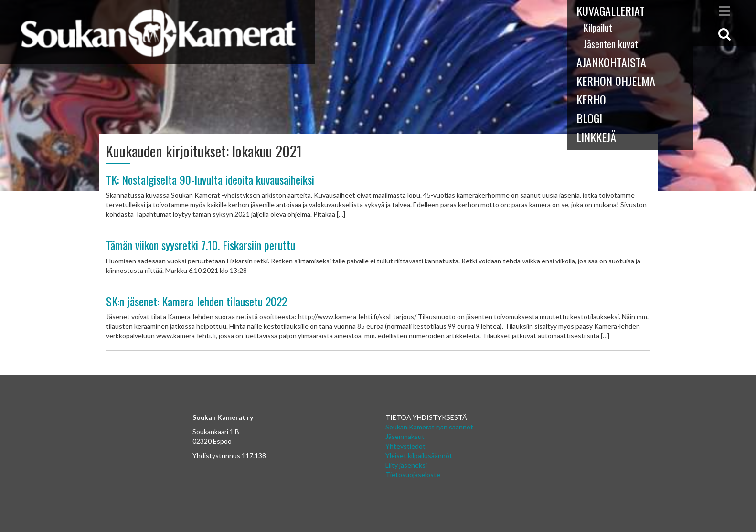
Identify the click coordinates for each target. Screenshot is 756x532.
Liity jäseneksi (406, 465)
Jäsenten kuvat (611, 44)
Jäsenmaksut (405, 436)
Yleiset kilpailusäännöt (419, 455)
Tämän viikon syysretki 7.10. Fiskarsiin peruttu (201, 245)
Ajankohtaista (611, 62)
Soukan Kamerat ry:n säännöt (429, 427)
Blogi (589, 118)
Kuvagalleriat (611, 10)
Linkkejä (596, 137)
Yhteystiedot (405, 446)
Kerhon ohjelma (616, 81)
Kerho (591, 99)
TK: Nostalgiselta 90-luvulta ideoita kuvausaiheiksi (210, 179)
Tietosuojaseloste (413, 475)
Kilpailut (598, 28)
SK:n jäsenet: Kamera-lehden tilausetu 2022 (197, 301)
